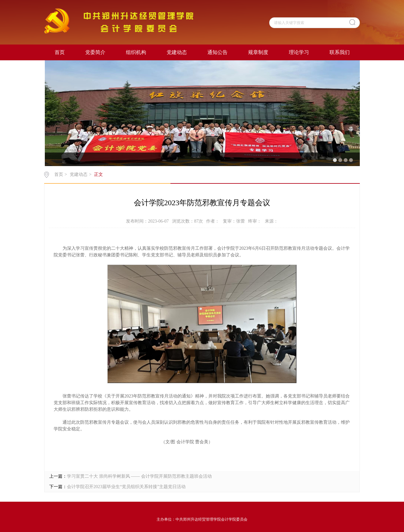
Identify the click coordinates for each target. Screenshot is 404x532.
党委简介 (95, 52)
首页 (60, 52)
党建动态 (177, 52)
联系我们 (340, 52)
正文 (98, 174)
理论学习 (299, 52)
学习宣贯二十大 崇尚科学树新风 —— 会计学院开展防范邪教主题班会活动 (139, 476)
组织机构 (136, 52)
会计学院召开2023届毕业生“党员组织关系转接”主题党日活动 (126, 487)
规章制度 (258, 52)
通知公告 (217, 52)
